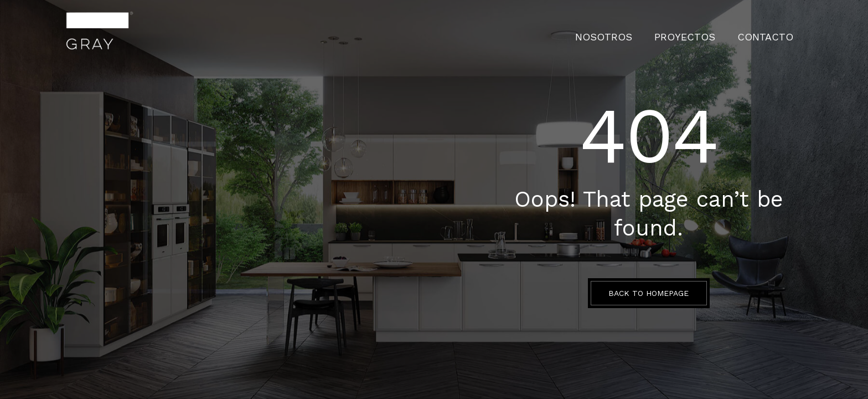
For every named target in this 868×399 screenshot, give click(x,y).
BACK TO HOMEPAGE (649, 293)
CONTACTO (772, 30)
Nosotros (640, 30)
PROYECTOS (706, 30)
